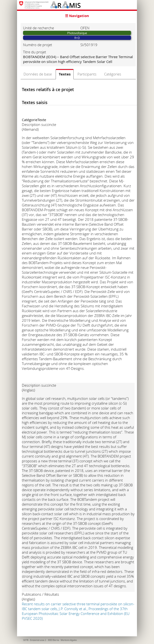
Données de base (38, 74)
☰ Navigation (77, 16)
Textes (65, 74)
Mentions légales (69, 640)
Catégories (113, 74)
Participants (87, 74)
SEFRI (26, 640)
